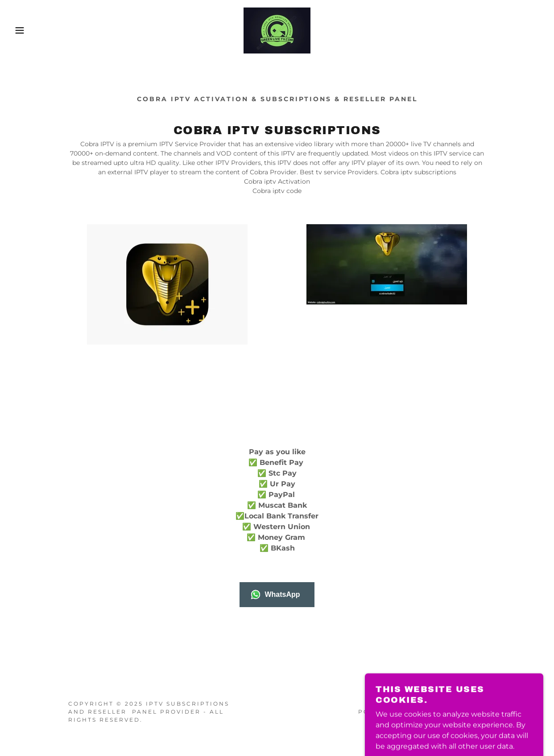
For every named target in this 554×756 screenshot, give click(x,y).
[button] (28, 30)
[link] (277, 30)
